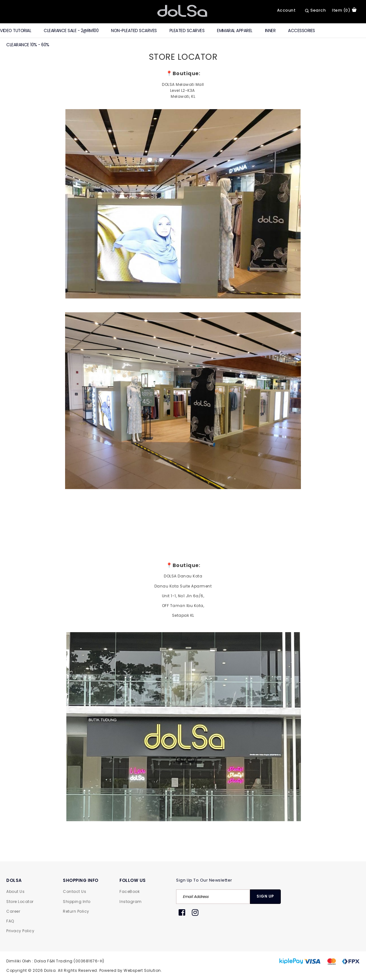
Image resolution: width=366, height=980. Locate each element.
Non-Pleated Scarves (134, 31)
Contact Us (75, 891)
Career (13, 911)
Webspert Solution (142, 970)
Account (286, 10)
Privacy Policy (20, 931)
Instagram (131, 902)
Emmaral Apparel (235, 31)
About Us (15, 891)
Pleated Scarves (187, 31)
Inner (270, 31)
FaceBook (130, 891)
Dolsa (50, 970)
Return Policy (76, 911)
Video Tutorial (16, 31)
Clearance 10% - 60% (28, 45)
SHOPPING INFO (81, 880)
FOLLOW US (133, 880)
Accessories (302, 31)
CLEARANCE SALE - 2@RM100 (71, 31)
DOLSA (14, 880)
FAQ (10, 921)
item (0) (344, 10)
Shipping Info (77, 902)
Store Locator (20, 902)
